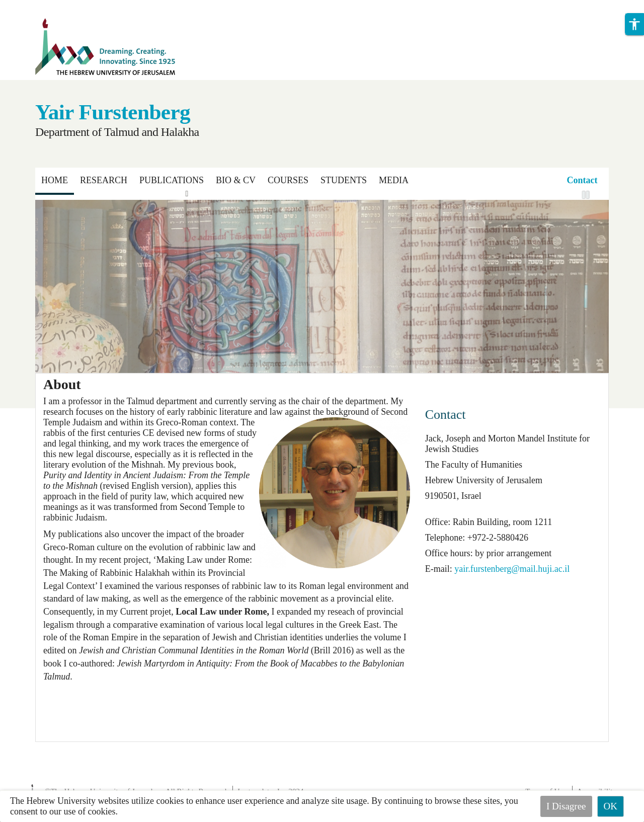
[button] (634, 24)
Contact (582, 180)
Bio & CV (236, 180)
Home (55, 180)
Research (104, 180)
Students (344, 180)
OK (611, 806)
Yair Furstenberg (113, 112)
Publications (172, 180)
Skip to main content (37, 6)
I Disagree (566, 806)
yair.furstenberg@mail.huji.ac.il (512, 569)
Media (394, 180)
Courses (288, 180)
